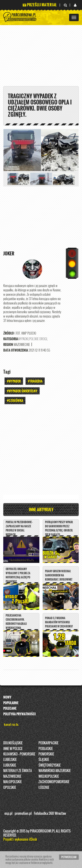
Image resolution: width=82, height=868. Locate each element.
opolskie (10, 787)
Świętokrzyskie (50, 765)
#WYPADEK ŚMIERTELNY (22, 391)
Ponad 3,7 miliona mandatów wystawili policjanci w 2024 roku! (59, 622)
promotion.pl (23, 813)
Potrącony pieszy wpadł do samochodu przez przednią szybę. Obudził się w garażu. (59, 528)
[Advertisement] (41, 451)
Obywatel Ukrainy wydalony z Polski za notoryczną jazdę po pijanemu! (18, 575)
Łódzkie (44, 787)
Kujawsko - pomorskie (19, 754)
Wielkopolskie (49, 776)
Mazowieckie (12, 776)
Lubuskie (10, 765)
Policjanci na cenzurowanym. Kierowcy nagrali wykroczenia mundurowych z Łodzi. (19, 624)
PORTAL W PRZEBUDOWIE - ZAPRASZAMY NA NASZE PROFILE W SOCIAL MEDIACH (19, 528)
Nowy (7, 697)
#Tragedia (35, 381)
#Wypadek (14, 381)
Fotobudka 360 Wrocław (50, 813)
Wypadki (23, 339)
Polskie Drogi (38, 339)
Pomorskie (46, 754)
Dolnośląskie (13, 743)
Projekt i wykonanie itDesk (20, 839)
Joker (9, 253)
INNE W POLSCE (13, 748)
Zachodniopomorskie (54, 782)
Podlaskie (46, 748)
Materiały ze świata (18, 771)
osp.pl (8, 813)
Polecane (10, 708)
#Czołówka (15, 400)
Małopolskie (12, 782)
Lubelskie (10, 759)
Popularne (11, 703)
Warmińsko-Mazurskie (55, 771)
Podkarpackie (48, 743)
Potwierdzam (69, 857)
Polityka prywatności (19, 714)
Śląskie (44, 759)
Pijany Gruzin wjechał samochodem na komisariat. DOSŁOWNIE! (59, 575)
